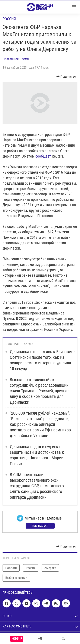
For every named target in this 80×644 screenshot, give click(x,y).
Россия (9, 19)
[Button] (67, 77)
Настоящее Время (16, 59)
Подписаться (40, 526)
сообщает (43, 156)
